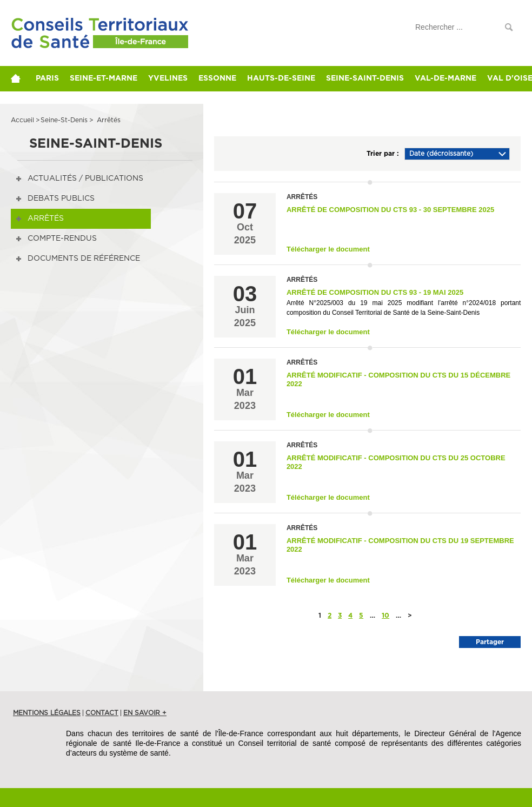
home (21, 78)
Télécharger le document (328, 249)
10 (385, 616)
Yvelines (168, 78)
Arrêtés (46, 219)
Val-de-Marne (445, 78)
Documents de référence (84, 259)
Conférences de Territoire (80, 39)
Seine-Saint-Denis (365, 78)
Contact (102, 713)
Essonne (217, 78)
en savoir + (145, 713)
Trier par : (383, 154)
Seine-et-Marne (104, 78)
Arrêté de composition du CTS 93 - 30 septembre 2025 (390, 210)
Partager (490, 642)
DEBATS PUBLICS (61, 199)
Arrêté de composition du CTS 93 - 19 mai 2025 (375, 292)
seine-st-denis (64, 120)
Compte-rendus (62, 239)
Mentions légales (47, 713)
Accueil (22, 120)
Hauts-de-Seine (281, 78)
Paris (47, 78)
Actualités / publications (85, 178)
